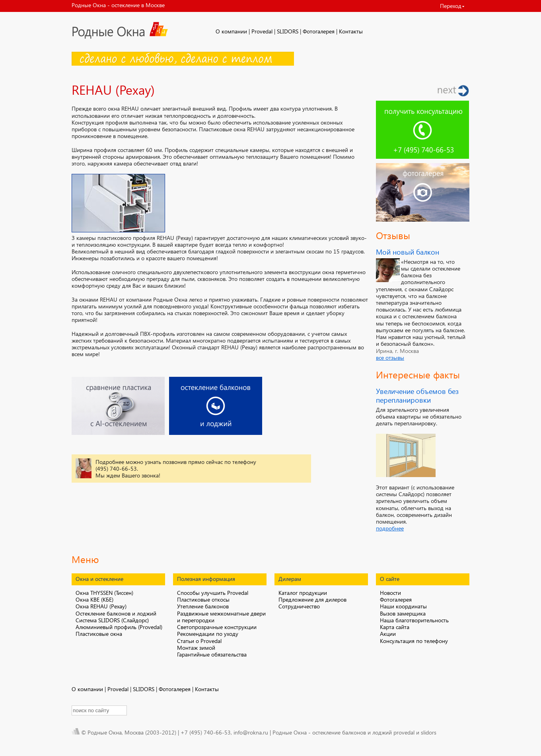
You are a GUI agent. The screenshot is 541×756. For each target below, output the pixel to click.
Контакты (351, 31)
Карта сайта (395, 627)
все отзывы (390, 358)
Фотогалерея (319, 31)
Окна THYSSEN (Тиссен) (104, 593)
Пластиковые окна (99, 634)
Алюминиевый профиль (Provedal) (119, 627)
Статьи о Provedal (199, 641)
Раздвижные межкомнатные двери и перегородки (221, 617)
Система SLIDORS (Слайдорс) (112, 620)
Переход (451, 6)
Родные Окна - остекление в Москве (118, 5)
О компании (231, 31)
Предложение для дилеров (312, 599)
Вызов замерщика (403, 613)
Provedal (262, 31)
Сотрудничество (299, 606)
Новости (390, 593)
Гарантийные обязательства (212, 654)
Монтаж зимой (196, 648)
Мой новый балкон (408, 252)
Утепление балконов (203, 606)
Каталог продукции (303, 593)
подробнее (390, 528)
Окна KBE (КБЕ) (94, 599)
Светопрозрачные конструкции (217, 627)
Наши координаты (403, 606)
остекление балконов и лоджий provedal (363, 732)
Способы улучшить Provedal (213, 593)
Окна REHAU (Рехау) (101, 606)
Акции (388, 634)
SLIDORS (288, 31)
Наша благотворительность (414, 620)
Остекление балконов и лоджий (116, 613)
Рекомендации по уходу (208, 634)
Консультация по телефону (414, 641)
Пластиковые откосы (203, 599)
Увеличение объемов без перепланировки (417, 395)
